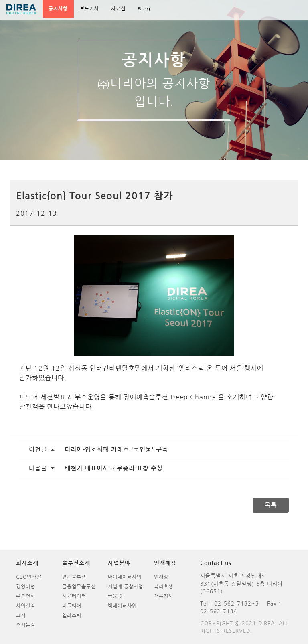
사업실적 (26, 606)
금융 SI (116, 596)
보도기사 (89, 9)
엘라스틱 (72, 616)
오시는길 (26, 625)
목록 (271, 505)
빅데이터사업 (122, 606)
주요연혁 (26, 596)
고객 (21, 616)
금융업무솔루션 (79, 587)
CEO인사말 (29, 577)
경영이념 (26, 587)
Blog (144, 9)
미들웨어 (72, 606)
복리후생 (164, 587)
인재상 (161, 577)
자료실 (118, 9)
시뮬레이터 (74, 596)
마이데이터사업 (125, 577)
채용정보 (164, 596)
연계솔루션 (74, 577)
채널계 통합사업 (126, 587)
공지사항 (58, 9)
